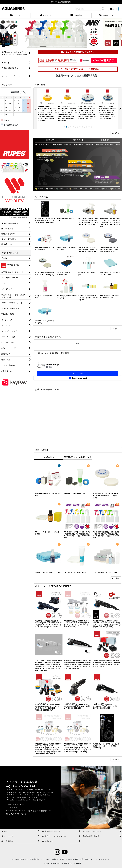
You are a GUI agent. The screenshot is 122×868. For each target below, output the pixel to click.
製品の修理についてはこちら (82, 52)
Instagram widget (78, 378)
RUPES (65, 52)
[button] (4, 33)
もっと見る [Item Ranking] (116, 578)
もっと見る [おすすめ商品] (116, 329)
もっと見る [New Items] (116, 133)
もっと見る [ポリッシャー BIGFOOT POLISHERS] (116, 760)
